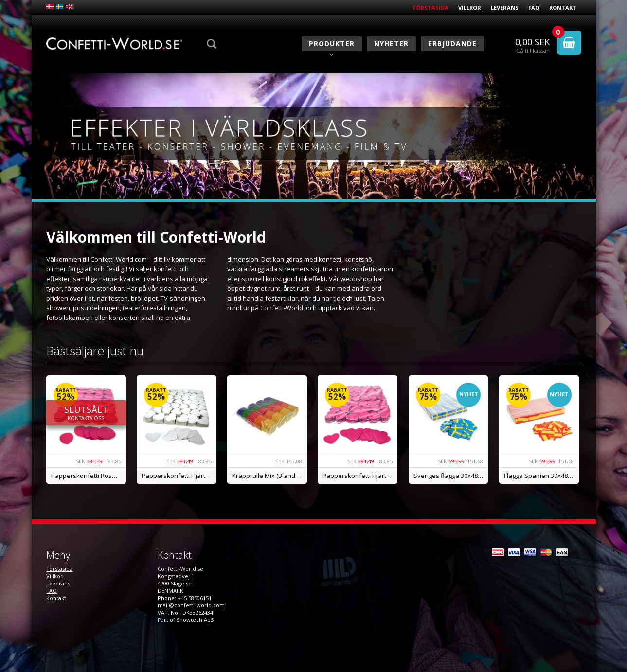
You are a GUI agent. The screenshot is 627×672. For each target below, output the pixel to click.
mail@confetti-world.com (191, 605)
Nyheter (391, 44)
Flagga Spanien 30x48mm (541, 476)
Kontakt (563, 8)
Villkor (470, 8)
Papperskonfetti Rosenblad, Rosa (89, 476)
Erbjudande (452, 44)
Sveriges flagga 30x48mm (451, 476)
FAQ (534, 8)
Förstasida (431, 8)
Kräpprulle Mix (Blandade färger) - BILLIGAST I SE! (269, 476)
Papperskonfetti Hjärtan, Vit (179, 476)
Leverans (505, 8)
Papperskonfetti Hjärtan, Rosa (360, 476)
